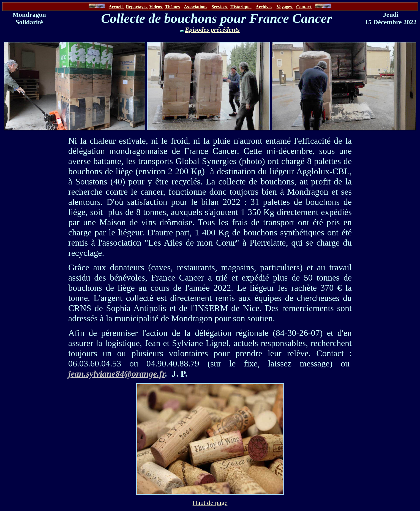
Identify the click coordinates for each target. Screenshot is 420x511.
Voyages (285, 7)
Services (220, 7)
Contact (304, 7)
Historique (241, 7)
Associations (195, 7)
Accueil (116, 7)
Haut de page (210, 503)
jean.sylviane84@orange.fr (117, 374)
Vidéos (156, 7)
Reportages (137, 7)
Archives (264, 7)
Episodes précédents (212, 29)
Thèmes (172, 7)
